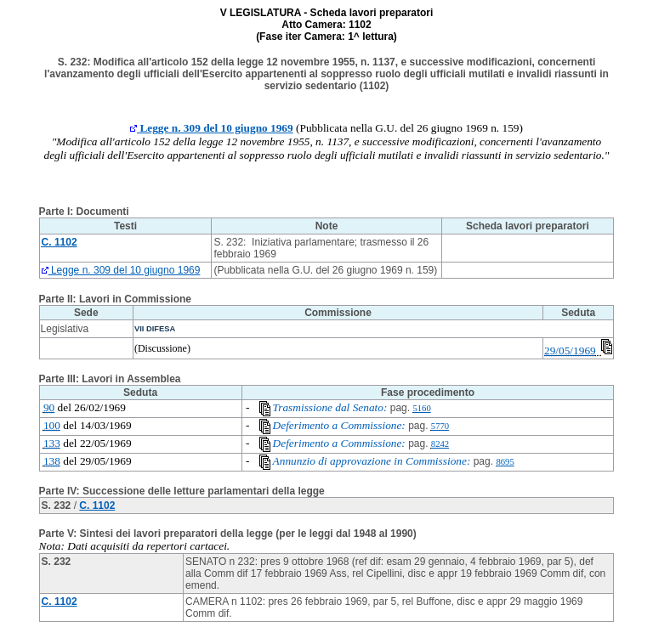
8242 (440, 444)
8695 (505, 462)
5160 (421, 408)
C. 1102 (97, 506)
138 (52, 461)
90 (49, 407)
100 (52, 425)
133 (52, 443)
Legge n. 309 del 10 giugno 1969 (212, 128)
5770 (440, 426)
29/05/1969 (570, 350)
